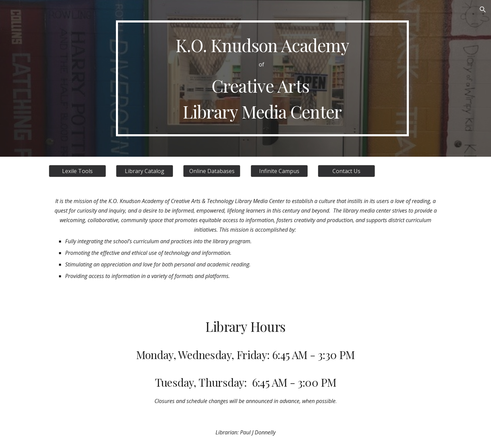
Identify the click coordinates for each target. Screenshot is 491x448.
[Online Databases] (212, 171)
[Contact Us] (346, 171)
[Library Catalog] (145, 171)
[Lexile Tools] (77, 171)
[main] (262, 78)
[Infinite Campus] (279, 171)
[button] (483, 10)
